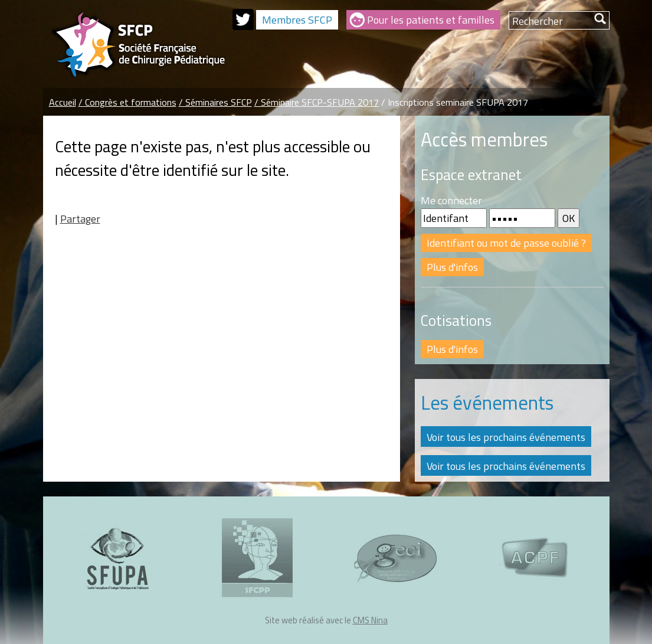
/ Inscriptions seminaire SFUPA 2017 (455, 102)
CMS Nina (370, 620)
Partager (80, 219)
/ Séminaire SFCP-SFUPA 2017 (317, 102)
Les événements (487, 403)
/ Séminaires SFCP (215, 102)
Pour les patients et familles (431, 20)
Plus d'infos (452, 267)
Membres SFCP (297, 20)
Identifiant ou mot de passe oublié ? (506, 243)
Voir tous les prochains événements (506, 437)
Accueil (63, 102)
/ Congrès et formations (127, 102)
